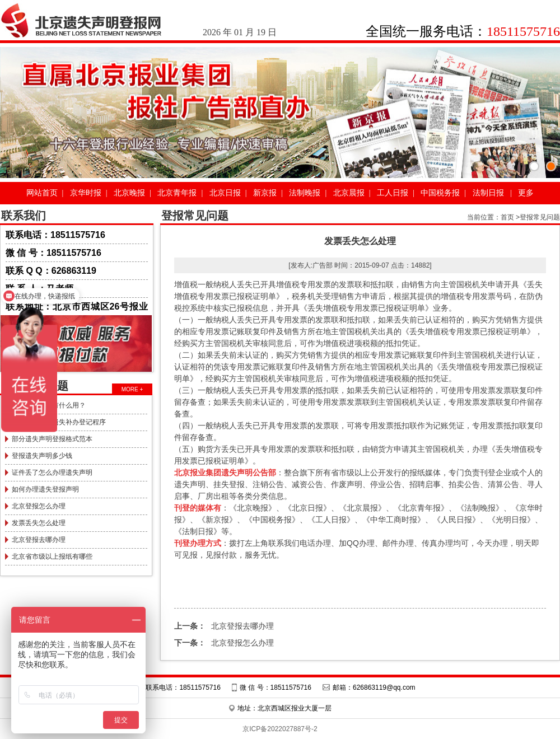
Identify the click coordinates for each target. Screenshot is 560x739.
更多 (526, 193)
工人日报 (393, 193)
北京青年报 (177, 193)
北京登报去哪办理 (224, 626)
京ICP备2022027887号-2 (280, 729)
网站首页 (42, 193)
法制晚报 (305, 193)
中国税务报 (440, 193)
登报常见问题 (540, 217)
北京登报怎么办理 (224, 643)
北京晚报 (129, 193)
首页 (507, 217)
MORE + (132, 389)
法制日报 (488, 193)
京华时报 (86, 193)
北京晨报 (349, 193)
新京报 (265, 193)
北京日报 (225, 193)
